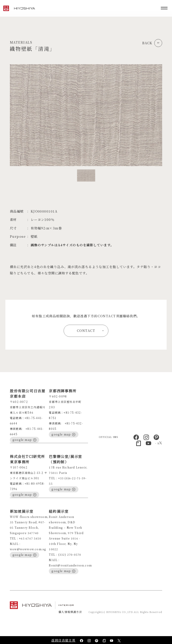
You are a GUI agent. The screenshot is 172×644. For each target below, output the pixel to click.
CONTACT (90, 330)
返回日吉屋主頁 (63, 640)
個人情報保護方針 (70, 612)
